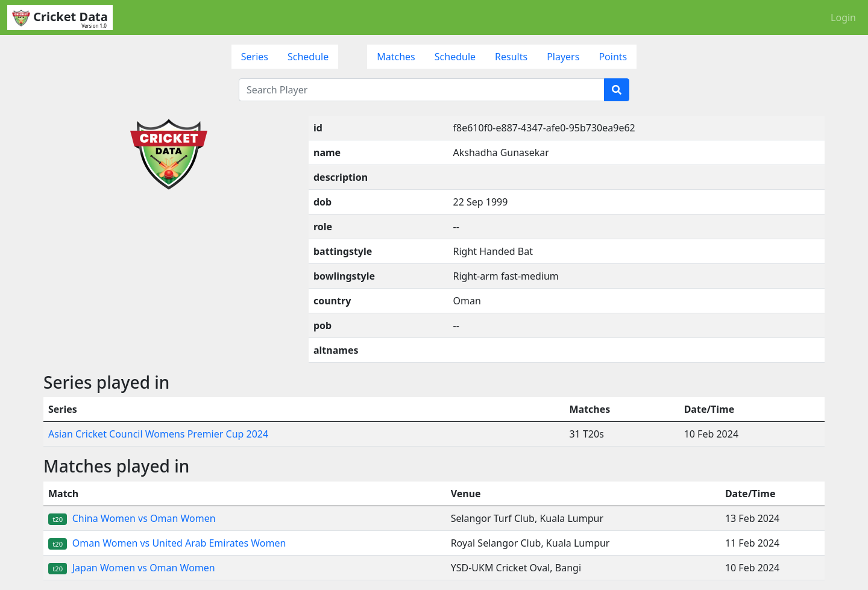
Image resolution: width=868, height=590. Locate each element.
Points (613, 57)
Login (843, 17)
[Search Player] (422, 90)
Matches (396, 57)
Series (255, 57)
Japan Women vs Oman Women (132, 568)
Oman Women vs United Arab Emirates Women (167, 543)
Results (511, 57)
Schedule (308, 57)
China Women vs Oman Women (132, 518)
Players (563, 57)
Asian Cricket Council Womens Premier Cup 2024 (158, 434)
